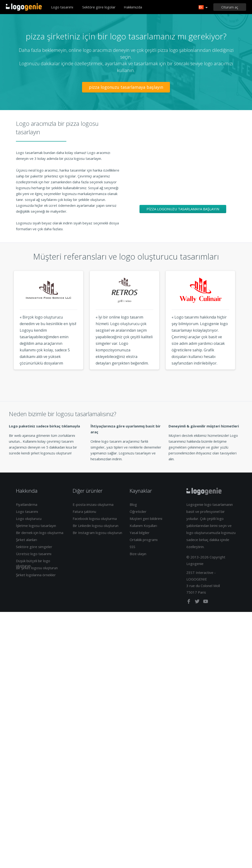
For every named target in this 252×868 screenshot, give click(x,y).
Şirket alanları (26, 540)
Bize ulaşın (138, 554)
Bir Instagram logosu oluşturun (97, 533)
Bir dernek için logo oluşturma (40, 533)
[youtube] (206, 602)
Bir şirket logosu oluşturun (37, 568)
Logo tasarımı (62, 7)
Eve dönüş (24, 7)
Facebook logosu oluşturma (95, 518)
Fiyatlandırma (27, 504)
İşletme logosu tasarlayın (36, 526)
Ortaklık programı (144, 540)
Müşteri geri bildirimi (146, 518)
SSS (132, 547)
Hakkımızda (133, 7)
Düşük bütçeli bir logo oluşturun (33, 563)
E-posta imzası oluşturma (93, 504)
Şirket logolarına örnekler (36, 575)
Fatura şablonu (84, 511)
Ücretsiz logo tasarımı (34, 554)
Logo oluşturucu (29, 518)
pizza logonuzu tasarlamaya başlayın (126, 87)
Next (247, 329)
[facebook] (189, 602)
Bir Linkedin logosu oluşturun (96, 526)
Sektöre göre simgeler (34, 547)
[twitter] (198, 602)
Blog (133, 504)
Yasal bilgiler (140, 533)
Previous (5, 329)
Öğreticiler (138, 511)
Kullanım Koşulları (143, 526)
